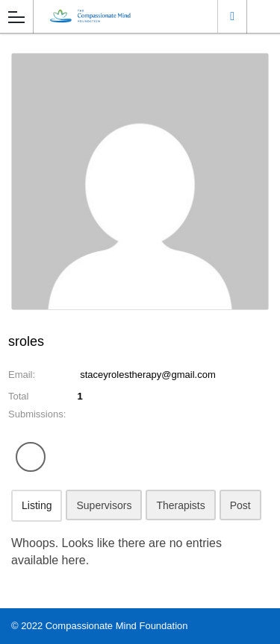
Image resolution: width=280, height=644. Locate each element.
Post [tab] (240, 505)
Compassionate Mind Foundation (117, 626)
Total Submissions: (37, 405)
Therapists (180, 505)
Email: (22, 375)
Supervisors (104, 505)
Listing (37, 505)
